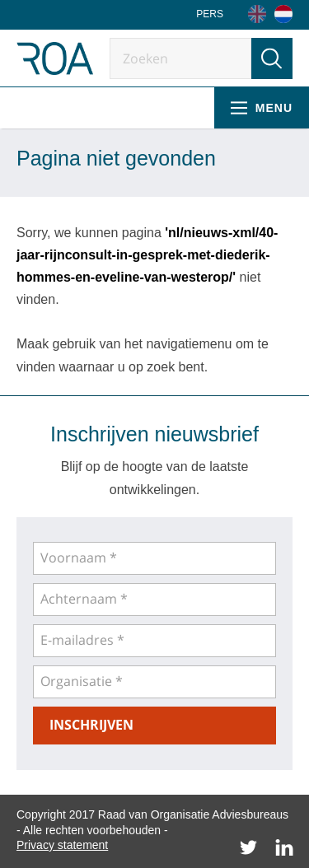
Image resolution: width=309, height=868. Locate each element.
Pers (210, 14)
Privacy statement (62, 845)
